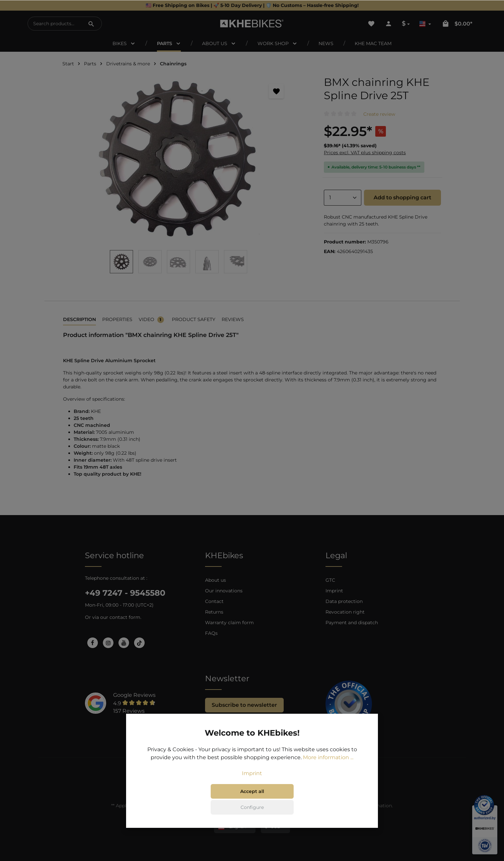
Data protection (344, 601)
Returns (214, 612)
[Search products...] (55, 24)
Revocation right (345, 612)
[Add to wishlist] (276, 91)
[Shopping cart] (457, 24)
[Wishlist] (371, 24)
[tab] (79, 320)
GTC (330, 580)
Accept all (252, 791)
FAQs (211, 633)
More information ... (328, 757)
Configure (252, 807)
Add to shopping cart (402, 198)
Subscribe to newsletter (244, 705)
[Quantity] (342, 198)
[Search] (91, 24)
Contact (214, 601)
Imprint (334, 591)
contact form (125, 617)
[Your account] (389, 24)
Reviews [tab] (233, 319)
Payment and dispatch (352, 623)
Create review (379, 114)
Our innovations (224, 591)
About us (216, 580)
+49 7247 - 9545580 (125, 593)
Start (68, 64)
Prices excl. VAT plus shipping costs (365, 153)
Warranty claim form (229, 623)
